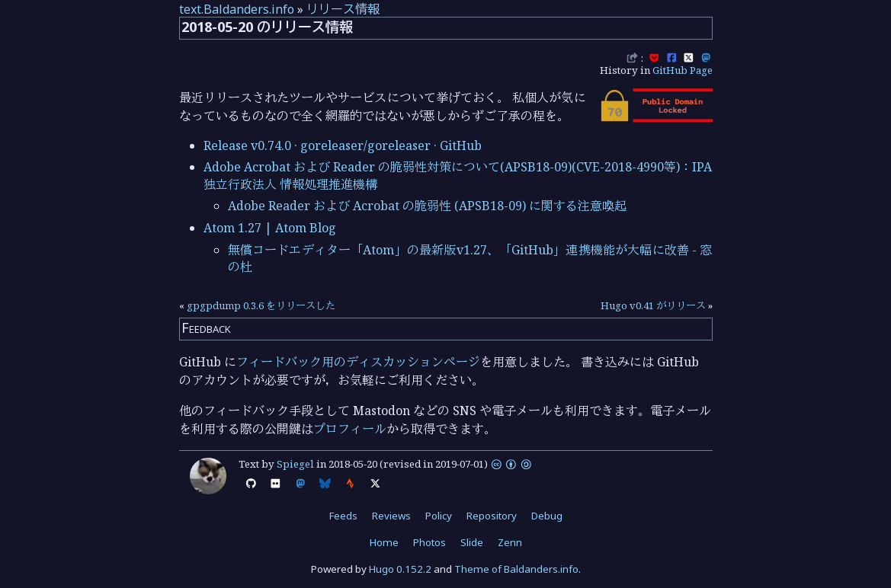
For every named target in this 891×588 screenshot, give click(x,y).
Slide (472, 542)
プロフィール (350, 429)
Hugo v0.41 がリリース (653, 305)
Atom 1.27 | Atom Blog (270, 228)
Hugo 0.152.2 (400, 569)
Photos (429, 542)
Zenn (510, 542)
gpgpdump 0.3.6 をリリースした (261, 305)
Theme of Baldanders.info (516, 569)
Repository (492, 516)
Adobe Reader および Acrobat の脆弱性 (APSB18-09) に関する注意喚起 (427, 206)
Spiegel (295, 464)
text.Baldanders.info (237, 9)
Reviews (391, 516)
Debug (547, 516)
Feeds (343, 516)
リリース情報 (343, 9)
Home (384, 542)
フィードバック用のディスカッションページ (358, 362)
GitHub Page (683, 70)
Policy (439, 516)
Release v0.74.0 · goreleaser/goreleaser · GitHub (343, 145)
